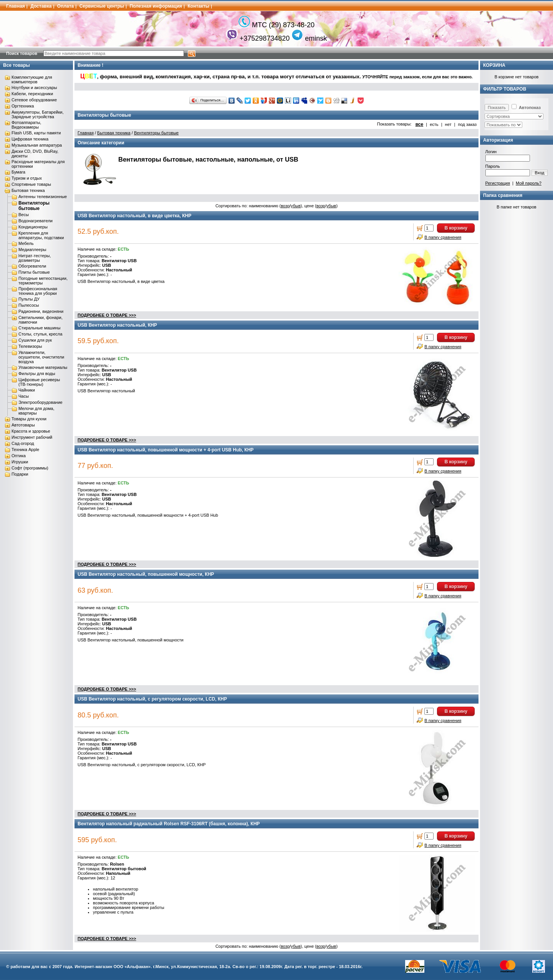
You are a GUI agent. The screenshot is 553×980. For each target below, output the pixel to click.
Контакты (199, 6)
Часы (24, 396)
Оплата (65, 6)
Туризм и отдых (27, 178)
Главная (16, 6)
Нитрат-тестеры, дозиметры (35, 258)
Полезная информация (156, 6)
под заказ (467, 124)
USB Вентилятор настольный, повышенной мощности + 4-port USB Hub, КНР (166, 450)
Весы (24, 215)
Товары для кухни (29, 419)
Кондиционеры (33, 227)
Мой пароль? (529, 183)
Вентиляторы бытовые (34, 206)
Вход (540, 173)
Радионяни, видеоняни (41, 311)
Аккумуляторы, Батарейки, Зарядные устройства (37, 114)
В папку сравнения (443, 237)
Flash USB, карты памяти (36, 133)
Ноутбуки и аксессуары (34, 88)
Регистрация (498, 183)
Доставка (41, 6)
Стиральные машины (39, 328)
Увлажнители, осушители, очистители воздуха (41, 357)
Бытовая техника (28, 190)
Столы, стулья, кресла (40, 334)
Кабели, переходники (32, 94)
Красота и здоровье (31, 431)
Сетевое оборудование (34, 100)
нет (448, 124)
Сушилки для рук (35, 340)
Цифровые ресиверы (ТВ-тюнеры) (39, 382)
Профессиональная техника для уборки (38, 291)
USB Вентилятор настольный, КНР (117, 325)
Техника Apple (25, 450)
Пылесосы (29, 305)
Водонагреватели (36, 221)
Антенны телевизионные (43, 197)
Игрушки (20, 462)
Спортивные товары (31, 184)
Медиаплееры (32, 250)
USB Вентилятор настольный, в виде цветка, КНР (134, 216)
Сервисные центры (102, 6)
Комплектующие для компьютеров (32, 79)
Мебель (26, 243)
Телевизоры (30, 346)
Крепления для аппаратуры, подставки (41, 235)
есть (434, 124)
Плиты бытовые (34, 272)
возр (285, 206)
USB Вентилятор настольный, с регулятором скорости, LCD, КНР (152, 699)
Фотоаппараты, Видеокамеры (26, 125)
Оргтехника (23, 106)
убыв (296, 206)
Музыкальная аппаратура (37, 145)
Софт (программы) (30, 468)
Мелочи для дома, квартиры (36, 411)
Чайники (27, 390)
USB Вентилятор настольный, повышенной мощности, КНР (146, 574)
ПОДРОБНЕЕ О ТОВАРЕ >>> (107, 315)
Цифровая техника (30, 139)
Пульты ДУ (29, 299)
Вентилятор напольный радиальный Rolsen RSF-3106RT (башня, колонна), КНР (169, 824)
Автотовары (23, 425)
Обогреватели (32, 266)
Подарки (20, 474)
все (420, 124)
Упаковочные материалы (43, 367)
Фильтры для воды (37, 373)
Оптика (19, 456)
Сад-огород (23, 443)
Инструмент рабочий (32, 437)
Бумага (18, 172)
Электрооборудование (41, 402)
